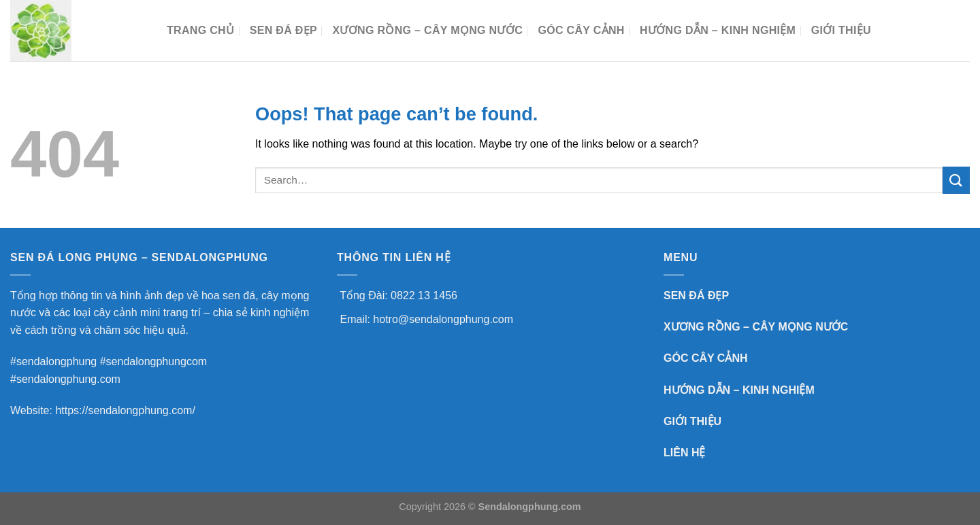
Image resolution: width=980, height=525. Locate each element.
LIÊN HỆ (684, 453)
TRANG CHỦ (200, 30)
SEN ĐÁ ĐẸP (283, 30)
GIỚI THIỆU (692, 421)
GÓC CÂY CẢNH (581, 30)
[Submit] (956, 180)
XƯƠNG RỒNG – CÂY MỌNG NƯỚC (427, 30)
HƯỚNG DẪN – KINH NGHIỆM (718, 30)
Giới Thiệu (841, 30)
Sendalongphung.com (530, 507)
